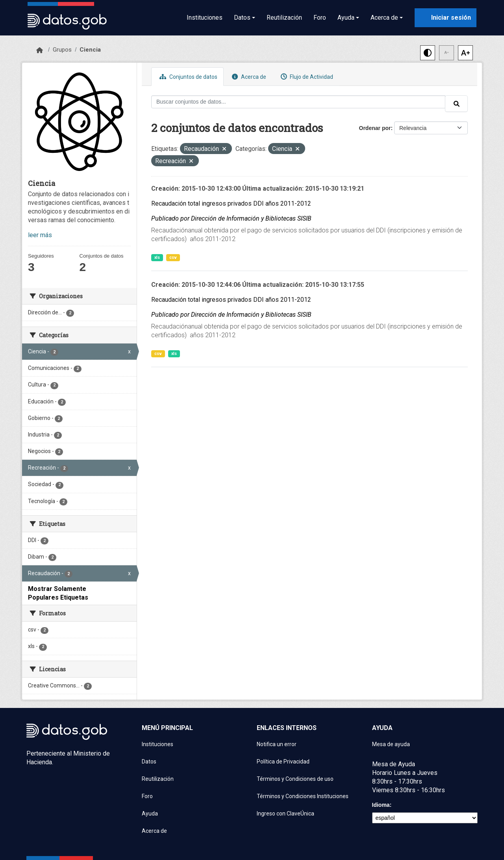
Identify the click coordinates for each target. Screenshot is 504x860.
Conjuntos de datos (187, 77)
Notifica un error (277, 744)
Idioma (381, 805)
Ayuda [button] (346, 18)
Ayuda (150, 814)
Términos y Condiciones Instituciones (303, 796)
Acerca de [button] (384, 18)
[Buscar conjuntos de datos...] (298, 102)
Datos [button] (242, 18)
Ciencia (90, 50)
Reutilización (284, 18)
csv (173, 257)
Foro (320, 18)
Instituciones (205, 18)
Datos (149, 762)
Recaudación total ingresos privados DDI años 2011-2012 (231, 203)
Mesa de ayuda (391, 744)
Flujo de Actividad (306, 77)
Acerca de (248, 77)
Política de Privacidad (283, 762)
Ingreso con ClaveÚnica (285, 814)
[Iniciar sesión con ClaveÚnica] (446, 18)
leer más (40, 235)
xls (157, 257)
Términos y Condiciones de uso (295, 779)
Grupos (62, 50)
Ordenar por (375, 128)
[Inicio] (40, 50)
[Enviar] (456, 104)
